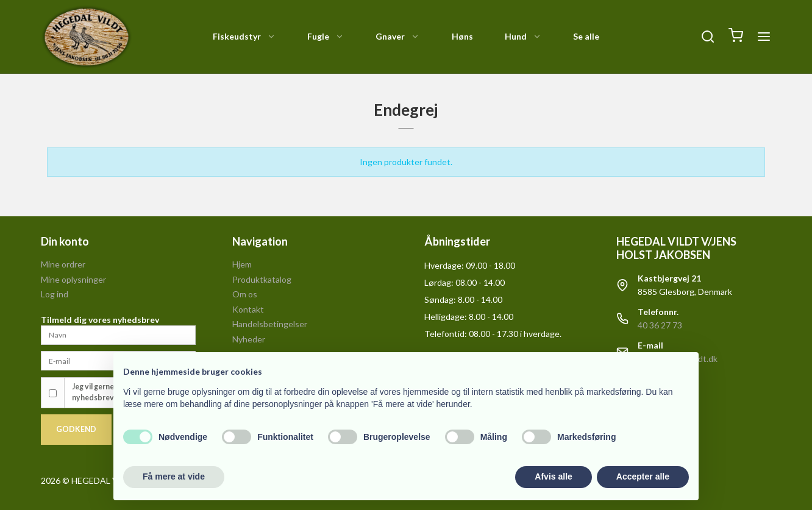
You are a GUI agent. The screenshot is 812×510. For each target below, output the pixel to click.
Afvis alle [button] (553, 476)
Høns (462, 36)
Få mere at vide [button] (174, 476)
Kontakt (248, 309)
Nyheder (249, 339)
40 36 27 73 (660, 325)
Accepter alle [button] (643, 476)
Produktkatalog (262, 279)
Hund (523, 36)
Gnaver (397, 36)
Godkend (76, 429)
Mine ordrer (63, 264)
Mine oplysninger (73, 279)
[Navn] (119, 334)
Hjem (242, 264)
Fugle (326, 36)
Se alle (586, 36)
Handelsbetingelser (270, 324)
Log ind (55, 294)
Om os (245, 294)
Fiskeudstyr (244, 36)
